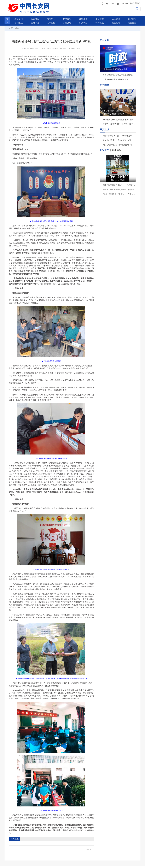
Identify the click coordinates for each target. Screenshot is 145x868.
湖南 (17, 26)
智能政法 (19, 20)
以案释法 (83, 20)
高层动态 (35, 16)
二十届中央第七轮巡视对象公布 (116, 77)
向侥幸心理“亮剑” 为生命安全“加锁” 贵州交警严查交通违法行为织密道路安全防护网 (119, 138)
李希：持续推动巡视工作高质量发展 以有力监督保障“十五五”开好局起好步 (119, 72)
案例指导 (132, 16)
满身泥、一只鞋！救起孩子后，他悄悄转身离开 (119, 187)
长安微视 (100, 20)
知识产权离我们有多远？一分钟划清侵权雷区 (119, 183)
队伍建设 (116, 16)
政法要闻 (19, 16)
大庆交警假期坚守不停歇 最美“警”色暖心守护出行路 (119, 142)
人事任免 (51, 20)
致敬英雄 (116, 20)
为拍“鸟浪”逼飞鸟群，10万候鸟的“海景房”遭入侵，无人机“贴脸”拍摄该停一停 (119, 133)
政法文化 (67, 20)
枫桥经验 (67, 16)
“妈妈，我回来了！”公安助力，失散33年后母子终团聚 (119, 192)
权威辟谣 (35, 20)
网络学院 (117, 148)
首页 (11, 26)
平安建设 (100, 16)
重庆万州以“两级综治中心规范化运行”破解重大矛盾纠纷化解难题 (119, 122)
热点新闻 (51, 16)
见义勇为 (132, 20)
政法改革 (83, 16)
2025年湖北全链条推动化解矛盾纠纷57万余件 (119, 117)
